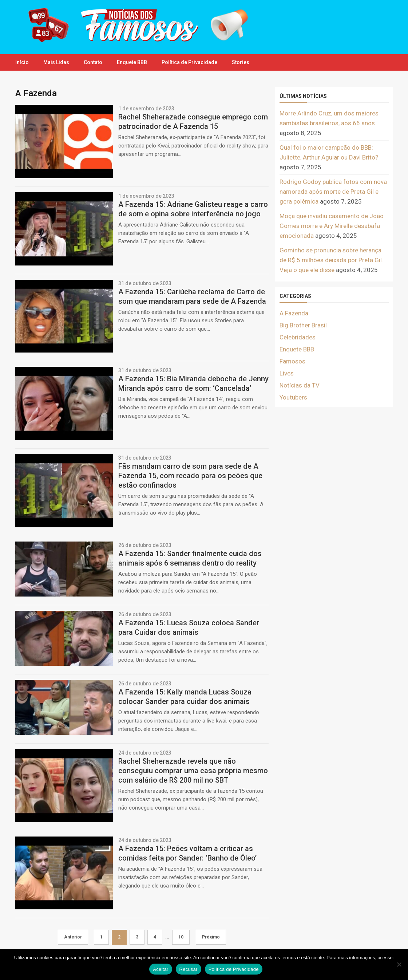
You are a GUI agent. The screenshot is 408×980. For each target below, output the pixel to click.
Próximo (211, 937)
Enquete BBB (132, 62)
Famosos (292, 361)
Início (22, 62)
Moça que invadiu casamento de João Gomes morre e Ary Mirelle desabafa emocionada (332, 226)
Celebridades (298, 337)
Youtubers (293, 397)
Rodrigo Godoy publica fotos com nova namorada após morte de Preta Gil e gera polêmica (333, 192)
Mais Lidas (56, 62)
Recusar (189, 969)
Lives (287, 373)
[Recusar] (399, 964)
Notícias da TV (300, 385)
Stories (241, 62)
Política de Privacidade (189, 62)
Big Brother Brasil (303, 325)
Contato (93, 62)
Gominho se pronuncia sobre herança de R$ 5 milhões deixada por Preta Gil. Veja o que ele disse (331, 260)
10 (181, 937)
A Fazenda (294, 313)
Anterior (73, 937)
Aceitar (161, 969)
